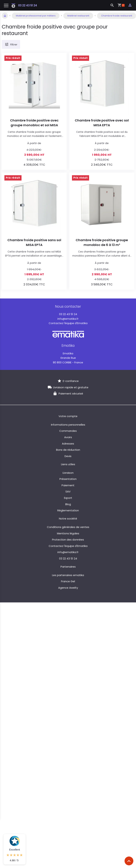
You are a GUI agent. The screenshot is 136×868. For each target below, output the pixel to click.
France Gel (68, 581)
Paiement (68, 485)
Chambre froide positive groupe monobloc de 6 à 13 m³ (102, 242)
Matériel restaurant (78, 16)
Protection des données (68, 540)
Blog (68, 504)
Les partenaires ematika (68, 575)
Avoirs (68, 437)
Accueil (5, 16)
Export (68, 498)
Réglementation (68, 510)
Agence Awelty (68, 588)
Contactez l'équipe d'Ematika (68, 323)
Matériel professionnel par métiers (36, 16)
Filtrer (11, 45)
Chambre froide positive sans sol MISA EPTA (34, 242)
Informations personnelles (68, 425)
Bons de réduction (68, 450)
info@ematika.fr (68, 319)
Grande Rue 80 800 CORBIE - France (68, 358)
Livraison (68, 473)
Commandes (68, 431)
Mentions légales (68, 533)
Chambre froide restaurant (117, 16)
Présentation (68, 479)
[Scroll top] (129, 861)
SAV (68, 491)
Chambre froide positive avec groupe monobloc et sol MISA (34, 123)
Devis (68, 456)
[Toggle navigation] (6, 6)
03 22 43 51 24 (28, 5)
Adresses (68, 444)
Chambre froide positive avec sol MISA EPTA (102, 123)
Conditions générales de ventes (68, 527)
